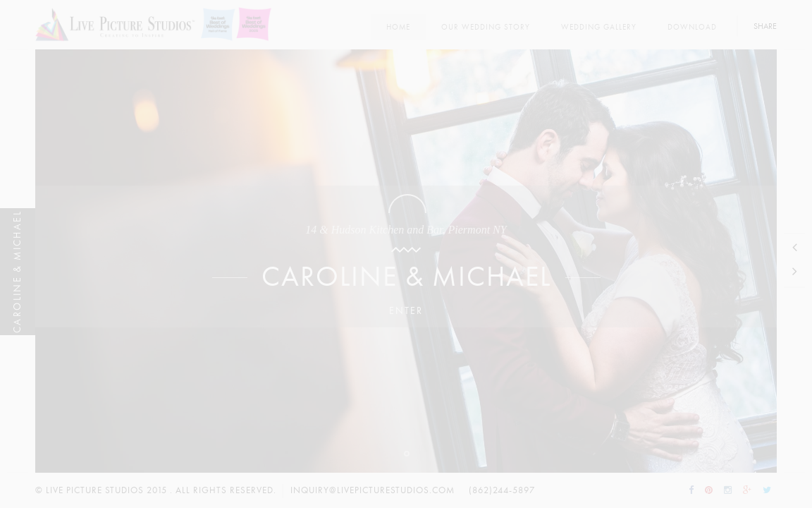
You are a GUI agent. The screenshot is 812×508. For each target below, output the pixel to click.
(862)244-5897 (502, 490)
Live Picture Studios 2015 (106, 490)
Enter (406, 311)
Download (692, 27)
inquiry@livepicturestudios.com (373, 490)
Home (398, 27)
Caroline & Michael (406, 277)
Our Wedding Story (486, 27)
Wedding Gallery (599, 27)
